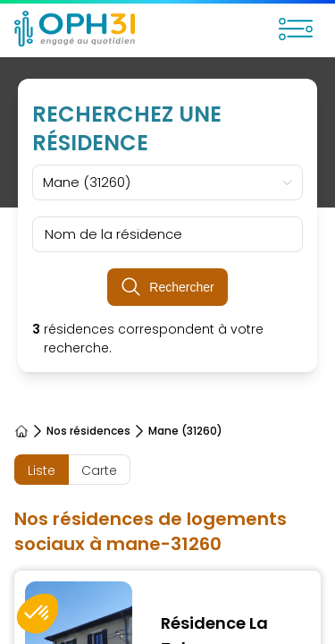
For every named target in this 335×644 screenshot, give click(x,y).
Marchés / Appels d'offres (99, 496)
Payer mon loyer (70, 621)
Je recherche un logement (102, 592)
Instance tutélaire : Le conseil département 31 (161, 410)
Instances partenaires (88, 467)
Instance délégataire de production (132, 438)
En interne (49, 524)
